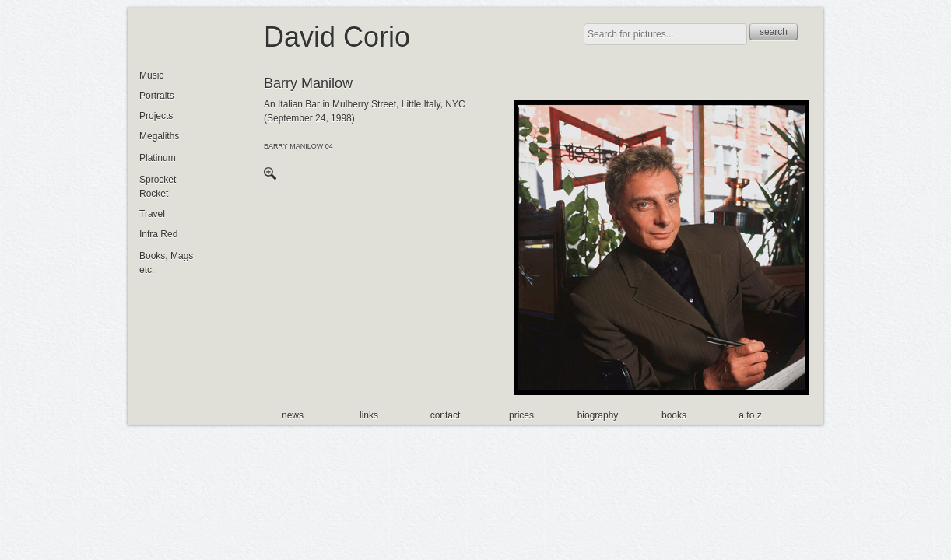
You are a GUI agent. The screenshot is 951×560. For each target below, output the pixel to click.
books (674, 415)
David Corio (337, 37)
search (774, 32)
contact (446, 415)
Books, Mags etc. (166, 263)
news (293, 415)
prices (521, 415)
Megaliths (159, 136)
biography (598, 415)
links (369, 415)
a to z (750, 415)
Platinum (158, 158)
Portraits (157, 96)
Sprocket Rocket (158, 187)
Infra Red (158, 234)
